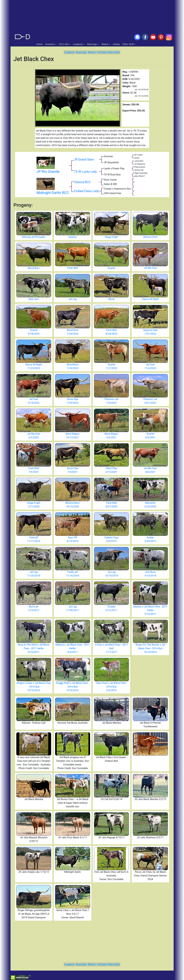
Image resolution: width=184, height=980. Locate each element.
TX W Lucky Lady (85, 172)
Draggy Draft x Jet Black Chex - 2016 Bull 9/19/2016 (73, 687)
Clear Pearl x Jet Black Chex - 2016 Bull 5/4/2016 (111, 687)
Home (40, 44)
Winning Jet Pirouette (34, 237)
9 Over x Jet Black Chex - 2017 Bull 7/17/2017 (111, 648)
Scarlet (111, 268)
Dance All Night (150, 299)
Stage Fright (111, 237)
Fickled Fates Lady (86, 191)
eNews (116, 44)
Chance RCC (82, 182)
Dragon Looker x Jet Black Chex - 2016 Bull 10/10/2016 (34, 687)
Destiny (73, 237)
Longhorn (78, 44)
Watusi (105, 44)
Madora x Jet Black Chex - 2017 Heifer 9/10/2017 (150, 610)
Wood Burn (34, 268)
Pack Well (73, 268)
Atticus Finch (150, 237)
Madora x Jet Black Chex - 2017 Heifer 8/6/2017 (73, 648)
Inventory (50, 44)
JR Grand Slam (84, 159)
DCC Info (64, 44)
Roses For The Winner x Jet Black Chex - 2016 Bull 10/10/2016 (150, 648)
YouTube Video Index (108, 52)
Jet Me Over (150, 268)
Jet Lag (73, 299)
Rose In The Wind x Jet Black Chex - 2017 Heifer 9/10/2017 (34, 648)
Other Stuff (128, 44)
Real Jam (34, 299)
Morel (111, 299)
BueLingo (92, 44)
